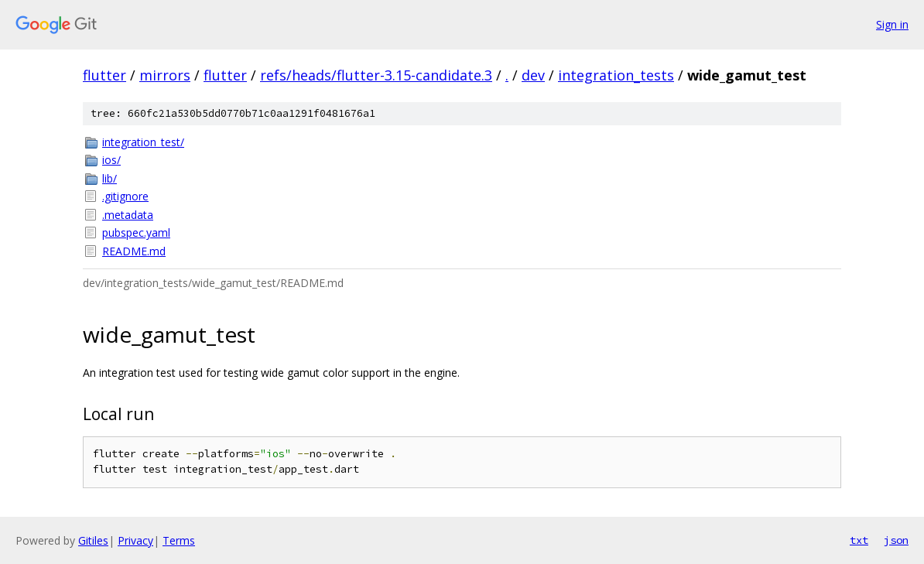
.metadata (128, 215)
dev (533, 75)
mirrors (165, 75)
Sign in (892, 24)
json (896, 540)
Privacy (135, 540)
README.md (134, 251)
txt (859, 540)
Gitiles (93, 540)
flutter (104, 75)
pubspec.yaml (136, 232)
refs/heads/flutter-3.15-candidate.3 (376, 75)
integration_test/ (143, 142)
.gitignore (125, 196)
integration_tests (616, 75)
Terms (179, 540)
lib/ (110, 178)
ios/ (111, 160)
